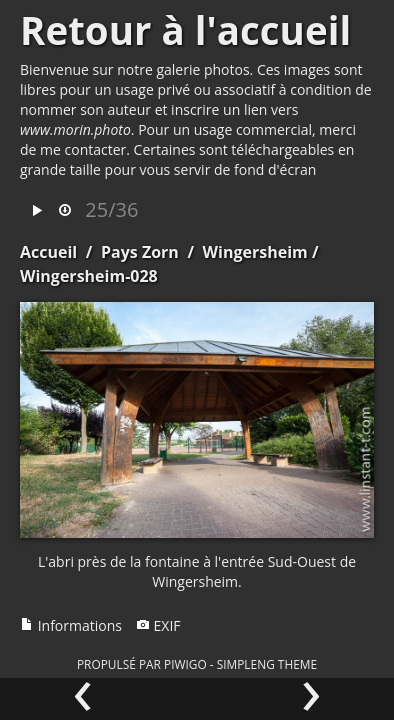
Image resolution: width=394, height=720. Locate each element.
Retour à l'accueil (185, 30)
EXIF (158, 625)
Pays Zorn (140, 252)
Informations (71, 625)
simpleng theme (267, 664)
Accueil (48, 252)
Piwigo (185, 664)
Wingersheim (255, 252)
